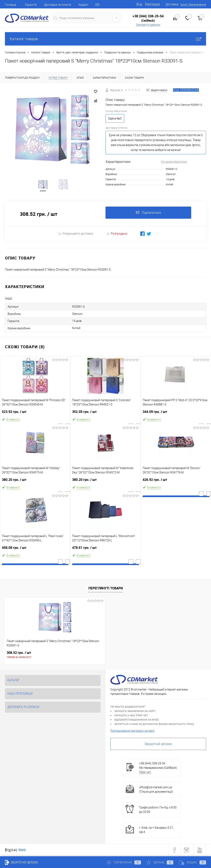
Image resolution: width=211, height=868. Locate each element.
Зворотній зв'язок (158, 744)
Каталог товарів (105, 39)
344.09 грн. (176, 414)
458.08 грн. (35, 550)
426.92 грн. (176, 482)
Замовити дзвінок (148, 25)
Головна (11, 5)
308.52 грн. (19, 653)
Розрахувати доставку (76, 234)
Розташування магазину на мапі (132, 731)
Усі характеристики (174, 162)
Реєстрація (152, 4)
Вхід (139, 4)
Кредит (83, 5)
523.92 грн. (35, 414)
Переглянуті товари (106, 589)
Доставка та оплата (58, 5)
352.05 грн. (105, 414)
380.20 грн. (35, 482)
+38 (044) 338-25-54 (148, 16)
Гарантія (31, 5)
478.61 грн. (105, 550)
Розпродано (117, 234)
